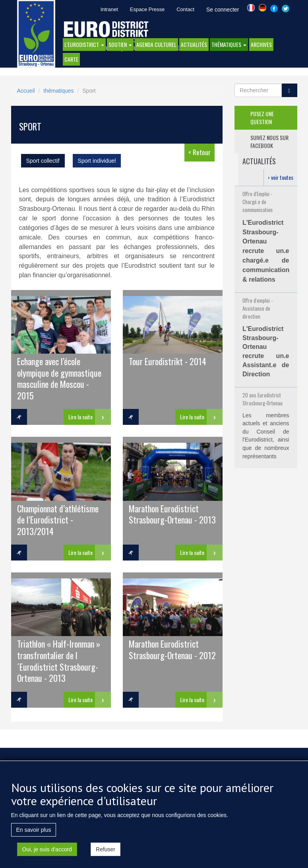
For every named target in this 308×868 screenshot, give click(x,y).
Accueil (26, 91)
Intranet (109, 9)
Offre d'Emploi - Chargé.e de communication (258, 202)
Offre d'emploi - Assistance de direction (258, 308)
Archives (261, 44)
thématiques (229, 44)
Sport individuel (97, 161)
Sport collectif (43, 161)
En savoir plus (34, 832)
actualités (194, 44)
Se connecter (223, 10)
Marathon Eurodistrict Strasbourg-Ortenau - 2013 (172, 514)
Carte (71, 59)
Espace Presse (147, 9)
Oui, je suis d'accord (47, 852)
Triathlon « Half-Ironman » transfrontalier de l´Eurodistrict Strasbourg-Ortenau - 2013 (59, 660)
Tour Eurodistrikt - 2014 (168, 361)
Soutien (120, 44)
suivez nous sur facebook (269, 141)
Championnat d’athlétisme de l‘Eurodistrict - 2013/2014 (58, 520)
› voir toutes (281, 177)
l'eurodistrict (84, 44)
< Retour (200, 152)
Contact (185, 9)
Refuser (106, 852)
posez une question (262, 118)
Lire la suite (80, 417)
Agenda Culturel (156, 44)
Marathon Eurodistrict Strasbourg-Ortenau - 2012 (172, 649)
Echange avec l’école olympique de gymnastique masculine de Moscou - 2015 (59, 378)
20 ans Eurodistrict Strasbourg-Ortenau (262, 399)
